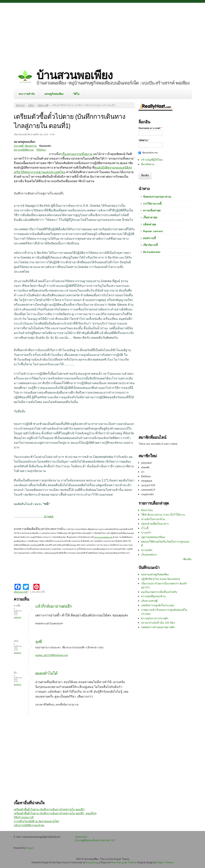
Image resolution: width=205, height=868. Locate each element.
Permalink (17, 617)
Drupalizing (92, 862)
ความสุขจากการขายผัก (155, 618)
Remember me (150, 153)
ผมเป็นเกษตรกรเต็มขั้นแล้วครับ (159, 592)
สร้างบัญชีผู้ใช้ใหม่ (152, 160)
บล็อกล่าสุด (150, 224)
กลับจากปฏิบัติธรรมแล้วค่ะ (29, 825)
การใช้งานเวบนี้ (152, 204)
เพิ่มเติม (187, 559)
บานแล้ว (146, 533)
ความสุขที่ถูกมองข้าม (153, 596)
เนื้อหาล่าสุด (150, 217)
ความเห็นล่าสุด (152, 210)
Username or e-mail (150, 128)
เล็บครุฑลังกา (149, 555)
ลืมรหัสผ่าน (148, 164)
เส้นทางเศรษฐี (149, 601)
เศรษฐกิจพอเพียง (54, 94)
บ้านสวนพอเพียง (74, 75)
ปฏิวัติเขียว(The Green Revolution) (161, 579)
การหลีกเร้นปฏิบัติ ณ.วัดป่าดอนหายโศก (36, 821)
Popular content (153, 231)
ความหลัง (147, 550)
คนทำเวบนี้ (149, 238)
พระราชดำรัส (27, 94)
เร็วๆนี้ (145, 528)
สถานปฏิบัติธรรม (24, 150)
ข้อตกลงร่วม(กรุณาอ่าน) (157, 197)
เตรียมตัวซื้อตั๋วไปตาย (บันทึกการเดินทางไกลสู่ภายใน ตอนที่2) (49, 809)
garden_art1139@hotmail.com (52, 655)
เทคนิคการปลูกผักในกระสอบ (158, 605)
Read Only (147, 510)
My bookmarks (152, 252)
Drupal (30, 848)
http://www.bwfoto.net (103, 537)
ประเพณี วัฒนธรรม (25, 146)
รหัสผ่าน (144, 140)
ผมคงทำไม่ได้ (46, 673)
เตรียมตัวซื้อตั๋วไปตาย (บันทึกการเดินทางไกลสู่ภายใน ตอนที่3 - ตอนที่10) (55, 813)
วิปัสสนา (41, 150)
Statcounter (81, 837)
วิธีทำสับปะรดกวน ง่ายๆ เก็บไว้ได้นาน (163, 515)
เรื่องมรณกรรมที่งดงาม (77, 154)
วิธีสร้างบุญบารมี (24, 817)
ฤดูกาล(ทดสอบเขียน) (153, 537)
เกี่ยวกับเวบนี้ (150, 245)
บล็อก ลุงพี (43, 105)
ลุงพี (39, 642)
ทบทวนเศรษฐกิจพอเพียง (155, 574)
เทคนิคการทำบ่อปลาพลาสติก (158, 627)
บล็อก (31, 105)
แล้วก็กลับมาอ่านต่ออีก (54, 606)
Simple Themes (165, 862)
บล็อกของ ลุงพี (20, 592)
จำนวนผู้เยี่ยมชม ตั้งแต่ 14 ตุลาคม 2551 (95, 840)
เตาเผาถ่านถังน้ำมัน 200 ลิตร (158, 623)
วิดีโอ (76, 94)
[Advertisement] (103, 33)
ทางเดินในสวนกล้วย (153, 519)
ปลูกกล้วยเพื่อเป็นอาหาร (155, 524)
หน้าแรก (20, 105)
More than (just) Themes (123, 862)
